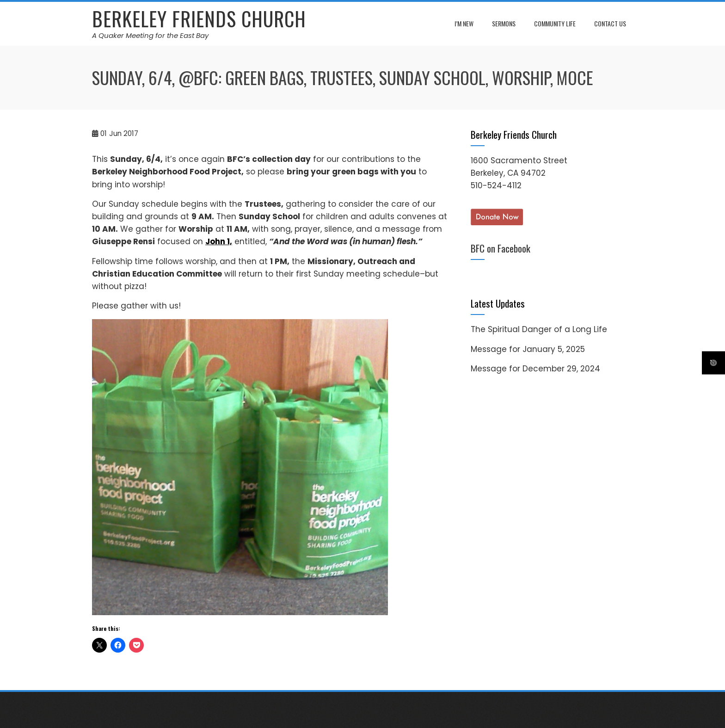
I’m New (464, 23)
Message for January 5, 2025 (528, 349)
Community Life (555, 23)
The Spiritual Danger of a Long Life (539, 329)
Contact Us (610, 23)
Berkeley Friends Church (199, 19)
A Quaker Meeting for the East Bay (150, 35)
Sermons (504, 23)
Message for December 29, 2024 (535, 369)
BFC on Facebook (501, 248)
